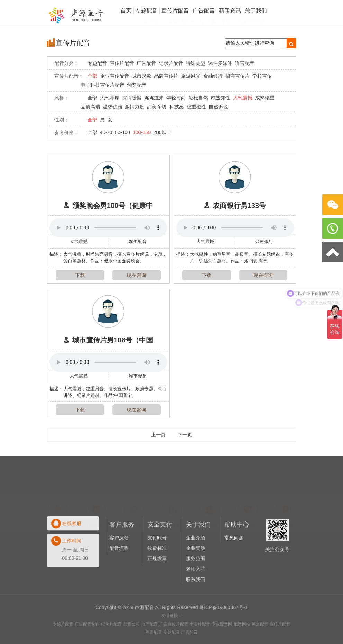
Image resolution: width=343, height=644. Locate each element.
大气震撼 (243, 98)
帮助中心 (237, 550)
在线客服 (72, 549)
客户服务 (122, 550)
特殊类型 (196, 63)
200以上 (162, 132)
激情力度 (135, 107)
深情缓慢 (132, 98)
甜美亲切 (157, 107)
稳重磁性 (196, 107)
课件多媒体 (220, 63)
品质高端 (90, 107)
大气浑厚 (110, 98)
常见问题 (234, 564)
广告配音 (146, 63)
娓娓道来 (154, 98)
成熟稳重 (265, 98)
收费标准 (157, 574)
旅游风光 (191, 76)
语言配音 (245, 63)
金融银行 (213, 76)
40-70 (106, 132)
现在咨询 (136, 275)
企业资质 (196, 574)
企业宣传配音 (115, 76)
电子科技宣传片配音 (102, 85)
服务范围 (196, 584)
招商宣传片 (237, 76)
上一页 (158, 440)
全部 (92, 76)
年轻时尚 (176, 98)
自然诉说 (218, 107)
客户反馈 (119, 564)
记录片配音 (171, 63)
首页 (126, 11)
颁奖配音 (137, 85)
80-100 (123, 132)
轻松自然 (198, 98)
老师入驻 (196, 595)
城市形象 (142, 76)
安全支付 (160, 550)
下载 (80, 275)
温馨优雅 (112, 107)
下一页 (185, 440)
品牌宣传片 (166, 76)
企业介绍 (196, 564)
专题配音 (97, 63)
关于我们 (198, 550)
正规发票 (157, 584)
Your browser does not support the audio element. (108, 228)
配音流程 (119, 574)
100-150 (142, 132)
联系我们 (196, 605)
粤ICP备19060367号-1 (223, 626)
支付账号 (157, 564)
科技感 (177, 107)
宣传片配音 (122, 63)
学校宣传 (262, 76)
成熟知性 (220, 98)
